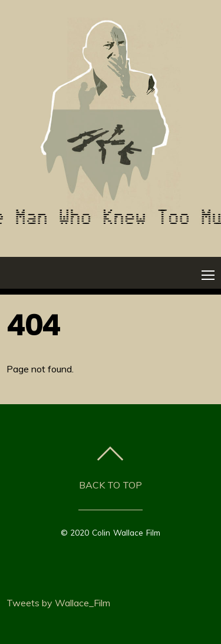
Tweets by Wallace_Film (58, 603)
